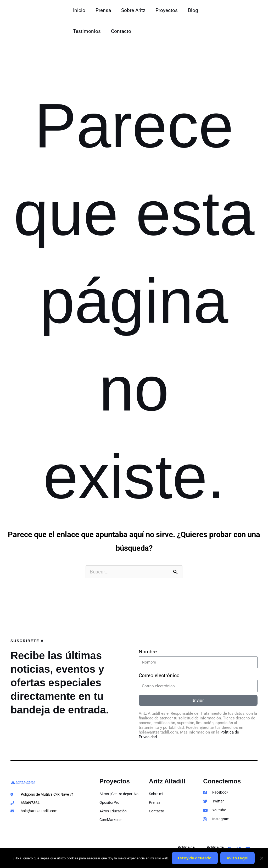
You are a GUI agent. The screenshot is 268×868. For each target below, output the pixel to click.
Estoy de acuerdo (195, 858)
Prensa (103, 10)
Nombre (148, 652)
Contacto (121, 31)
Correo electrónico (159, 675)
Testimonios (87, 31)
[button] (247, 21)
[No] (261, 858)
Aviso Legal (238, 858)
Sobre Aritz (133, 10)
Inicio (79, 10)
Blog (192, 10)
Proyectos (166, 10)
